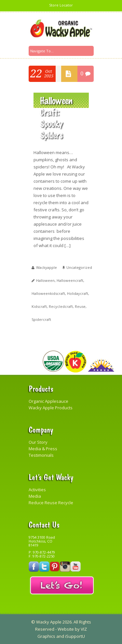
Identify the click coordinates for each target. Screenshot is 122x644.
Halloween (45, 280)
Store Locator (61, 5)
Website (66, 629)
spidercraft (41, 319)
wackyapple (47, 267)
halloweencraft (70, 280)
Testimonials (41, 455)
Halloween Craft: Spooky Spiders (56, 117)
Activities (37, 490)
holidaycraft (78, 293)
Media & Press (43, 449)
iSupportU (75, 636)
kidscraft (39, 306)
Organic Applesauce (48, 401)
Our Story (38, 442)
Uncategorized (79, 267)
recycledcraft (61, 306)
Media (35, 496)
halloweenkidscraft (48, 293)
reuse (80, 306)
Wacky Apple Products (51, 408)
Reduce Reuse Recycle (51, 503)
